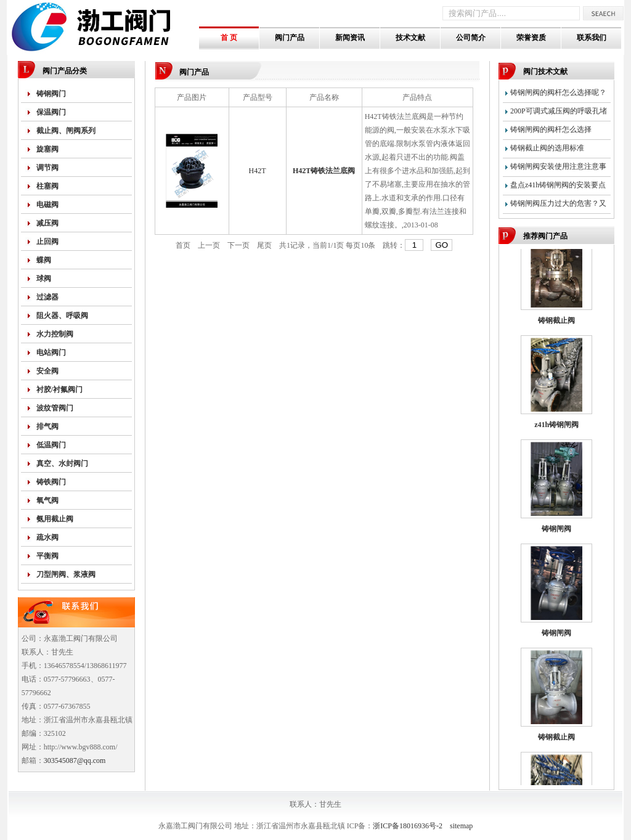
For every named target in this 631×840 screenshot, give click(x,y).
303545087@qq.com (75, 760)
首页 (183, 245)
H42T (258, 171)
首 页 (229, 38)
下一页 (238, 245)
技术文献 (410, 38)
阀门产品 (290, 38)
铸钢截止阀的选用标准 (547, 148)
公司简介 (471, 38)
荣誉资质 (531, 38)
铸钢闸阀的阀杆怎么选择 (551, 129)
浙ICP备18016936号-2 (408, 826)
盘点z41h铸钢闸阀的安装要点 (558, 185)
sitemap (461, 826)
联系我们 (592, 38)
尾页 (264, 245)
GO (442, 245)
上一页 (209, 245)
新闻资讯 (350, 38)
